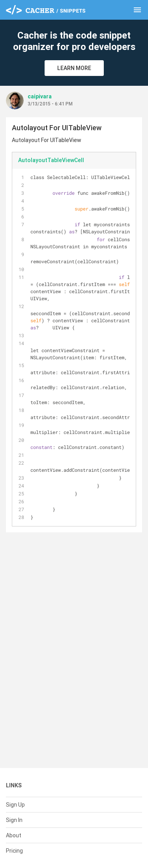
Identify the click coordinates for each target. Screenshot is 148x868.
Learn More (74, 68)
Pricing (14, 851)
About (14, 835)
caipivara (40, 96)
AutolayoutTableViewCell (51, 160)
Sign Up (15, 805)
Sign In (14, 820)
